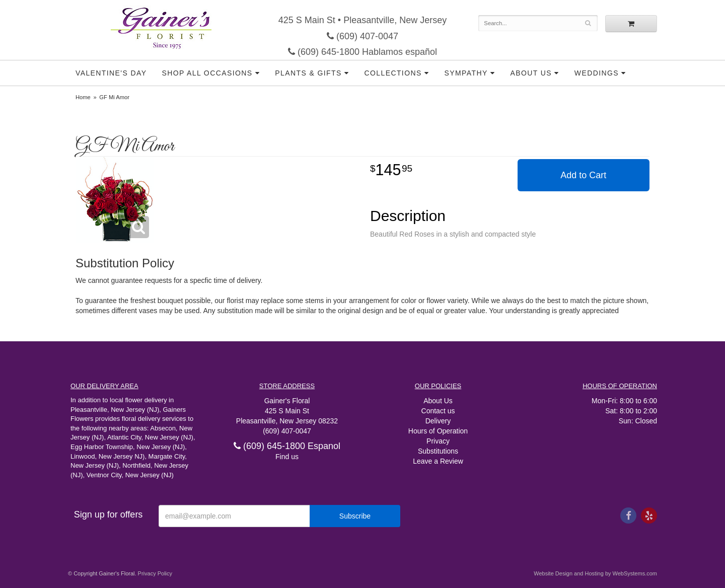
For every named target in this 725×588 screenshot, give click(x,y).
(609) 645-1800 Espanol (287, 446)
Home (83, 97)
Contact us (438, 411)
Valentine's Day (111, 73)
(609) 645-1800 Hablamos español (362, 52)
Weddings (597, 73)
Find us (287, 457)
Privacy (438, 441)
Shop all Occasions (207, 73)
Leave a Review (438, 461)
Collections (393, 73)
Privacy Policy (155, 573)
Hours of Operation (438, 431)
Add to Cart (583, 175)
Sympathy (466, 73)
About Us (531, 73)
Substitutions (438, 451)
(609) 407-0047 (362, 36)
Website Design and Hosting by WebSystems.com (595, 573)
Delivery (438, 421)
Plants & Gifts (308, 73)
